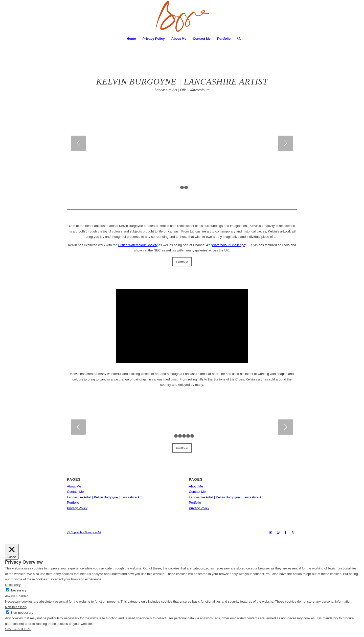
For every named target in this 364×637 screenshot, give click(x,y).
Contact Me (202, 39)
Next (286, 143)
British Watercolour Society (138, 245)
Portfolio (224, 39)
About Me (179, 39)
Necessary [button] (13, 585)
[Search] (237, 39)
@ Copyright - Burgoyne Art (84, 532)
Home (131, 39)
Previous (78, 143)
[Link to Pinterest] (293, 532)
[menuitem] (237, 39)
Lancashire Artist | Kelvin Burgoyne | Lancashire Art (104, 497)
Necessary (19, 590)
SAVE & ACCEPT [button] (18, 629)
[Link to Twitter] (270, 532)
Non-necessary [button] (16, 607)
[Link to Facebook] (286, 532)
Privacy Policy (154, 39)
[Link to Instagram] (278, 532)
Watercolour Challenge (229, 245)
